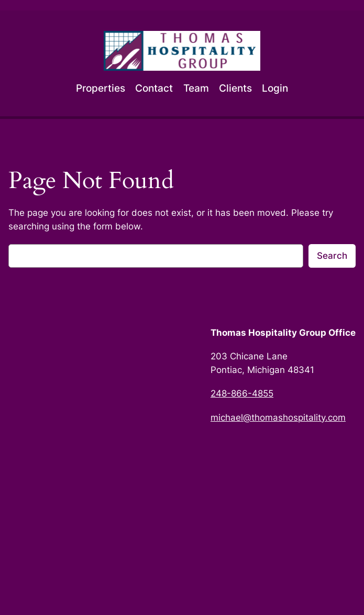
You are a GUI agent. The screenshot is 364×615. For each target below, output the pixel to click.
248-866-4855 (242, 393)
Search (332, 256)
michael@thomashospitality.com (278, 418)
